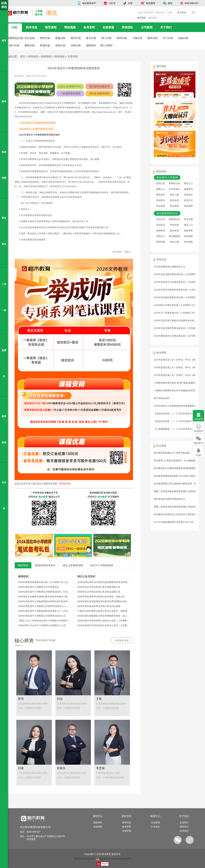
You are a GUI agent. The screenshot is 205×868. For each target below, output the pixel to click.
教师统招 (46, 56)
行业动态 (155, 827)
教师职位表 (174, 183)
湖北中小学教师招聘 (102, 565)
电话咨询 (198, 431)
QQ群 (198, 455)
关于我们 (166, 27)
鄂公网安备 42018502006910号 (113, 859)
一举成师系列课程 (70, 93)
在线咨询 (198, 419)
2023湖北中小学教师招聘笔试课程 (39, 123)
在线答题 (108, 27)
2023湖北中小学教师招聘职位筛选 (36, 129)
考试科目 (188, 195)
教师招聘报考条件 (45, 565)
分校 (14, 27)
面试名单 (174, 200)
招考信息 (32, 27)
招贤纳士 (184, 827)
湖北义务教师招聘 (73, 565)
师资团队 (128, 27)
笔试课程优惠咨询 (99, 86)
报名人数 (174, 195)
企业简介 (184, 822)
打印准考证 (174, 189)
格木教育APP (89, 3)
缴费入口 (161, 189)
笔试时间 (161, 200)
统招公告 (161, 183)
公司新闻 (147, 27)
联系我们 (184, 831)
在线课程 (98, 827)
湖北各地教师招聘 (99, 93)
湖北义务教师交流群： (54, 484)
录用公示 (188, 200)
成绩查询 (188, 189)
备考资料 (89, 27)
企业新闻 (155, 822)
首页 (23, 56)
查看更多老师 (122, 640)
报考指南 (60, 56)
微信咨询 (198, 443)
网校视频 (70, 27)
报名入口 (188, 183)
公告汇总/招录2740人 (70, 86)
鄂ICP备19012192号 (84, 859)
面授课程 (153, 18)
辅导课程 (51, 27)
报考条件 (161, 195)
